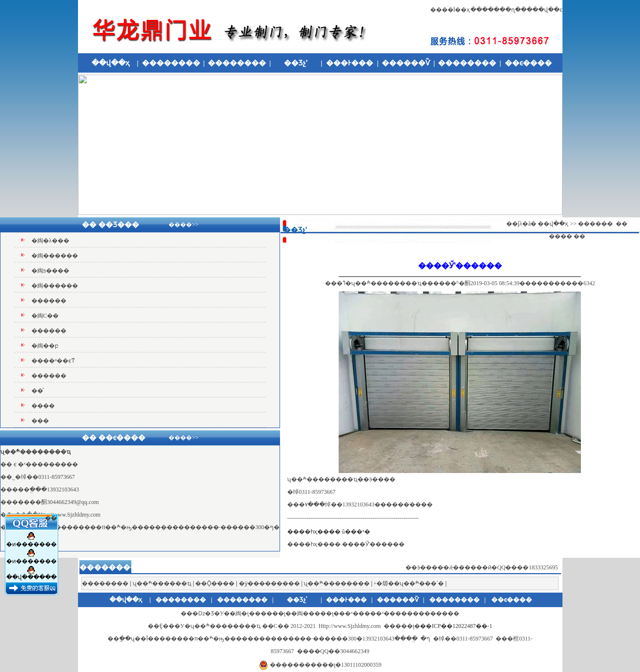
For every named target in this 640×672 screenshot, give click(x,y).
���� (43, 406)
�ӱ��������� (269, 583)
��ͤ (37, 391)
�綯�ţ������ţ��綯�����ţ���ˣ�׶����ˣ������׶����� (339, 613)
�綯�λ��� (50, 241)
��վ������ (31, 571)
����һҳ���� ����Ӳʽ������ (346, 544)
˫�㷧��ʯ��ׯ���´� (409, 583)
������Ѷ (406, 63)
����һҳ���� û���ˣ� (329, 532)
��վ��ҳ (110, 63)
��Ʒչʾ (296, 63)
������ (49, 301)
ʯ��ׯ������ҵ (162, 583)
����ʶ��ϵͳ (53, 361)
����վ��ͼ (542, 10)
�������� (171, 63)
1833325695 (544, 567)
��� (40, 421)
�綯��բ (45, 346)
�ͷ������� (31, 537)
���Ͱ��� (350, 63)
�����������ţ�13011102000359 (326, 665)
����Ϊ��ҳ (450, 10)
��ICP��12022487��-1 (456, 626)
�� (51, 514)
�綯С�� (45, 316)
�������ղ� (496, 10)
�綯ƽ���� (50, 271)
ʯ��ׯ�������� (337, 583)
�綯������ (55, 256)
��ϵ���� (528, 63)
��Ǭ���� (215, 583)
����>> (184, 225)
